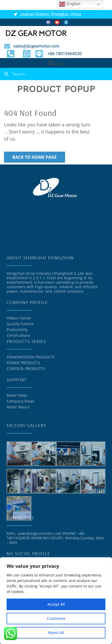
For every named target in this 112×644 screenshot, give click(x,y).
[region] (56, 601)
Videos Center (19, 344)
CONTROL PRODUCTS (26, 391)
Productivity (17, 356)
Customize (56, 618)
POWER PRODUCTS (23, 385)
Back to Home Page (35, 157)
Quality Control (20, 350)
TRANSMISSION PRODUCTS (31, 379)
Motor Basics (18, 429)
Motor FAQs (17, 418)
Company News (20, 423)
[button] (56, 63)
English (70, 4)
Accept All (56, 604)
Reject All (56, 633)
